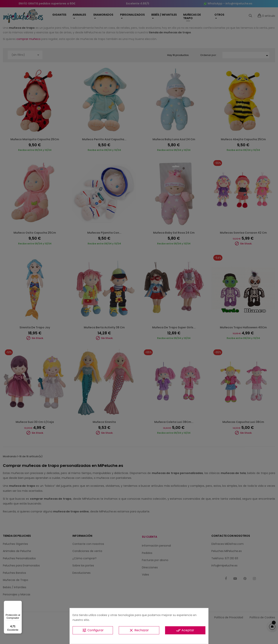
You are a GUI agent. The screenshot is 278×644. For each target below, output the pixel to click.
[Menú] (19, 603)
